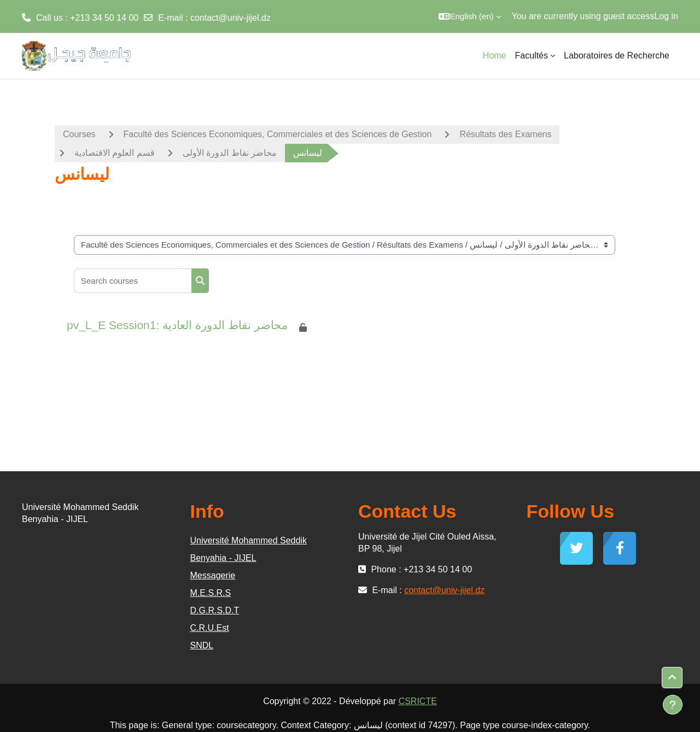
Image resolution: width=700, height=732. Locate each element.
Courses (79, 134)
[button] (469, 16)
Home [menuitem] (495, 55)
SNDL (202, 645)
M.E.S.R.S (211, 593)
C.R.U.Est (210, 628)
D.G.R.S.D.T (215, 610)
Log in (666, 16)
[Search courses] (133, 281)
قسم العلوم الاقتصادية (115, 153)
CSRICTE (418, 701)
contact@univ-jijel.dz (231, 18)
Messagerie (213, 575)
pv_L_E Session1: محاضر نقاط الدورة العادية (177, 325)
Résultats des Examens (505, 134)
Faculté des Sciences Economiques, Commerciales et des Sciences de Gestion (278, 134)
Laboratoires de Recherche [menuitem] (617, 55)
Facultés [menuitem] (532, 55)
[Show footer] (673, 705)
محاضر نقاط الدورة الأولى (230, 153)
